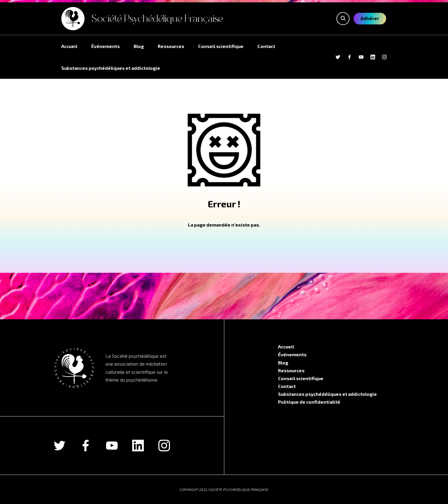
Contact (266, 46)
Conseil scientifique (221, 46)
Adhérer (370, 18)
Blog (139, 46)
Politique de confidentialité (309, 402)
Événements (105, 46)
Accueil (69, 46)
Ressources (171, 46)
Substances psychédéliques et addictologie (111, 68)
